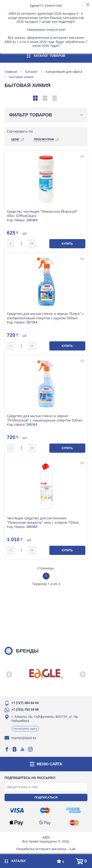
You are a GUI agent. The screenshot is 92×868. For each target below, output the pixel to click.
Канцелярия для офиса (64, 72)
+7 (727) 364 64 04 (25, 703)
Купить (67, 244)
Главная (11, 72)
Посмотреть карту (25, 728)
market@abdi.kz (24, 738)
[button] (9, 674)
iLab (72, 849)
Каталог (31, 72)
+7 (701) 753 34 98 (25, 710)
